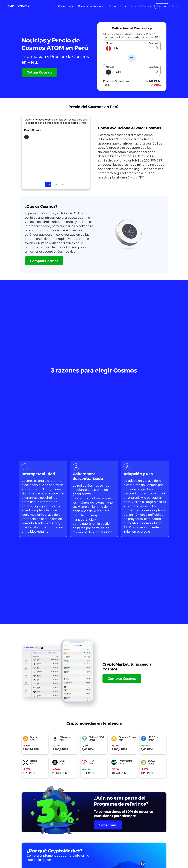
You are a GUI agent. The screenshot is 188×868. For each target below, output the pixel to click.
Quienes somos (67, 6)
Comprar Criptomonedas (92, 6)
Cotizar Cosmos (39, 72)
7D (56, 185)
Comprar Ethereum (141, 6)
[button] (176, 6)
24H (48, 185)
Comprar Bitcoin (118, 6)
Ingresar (162, 6)
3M (63, 185)
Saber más (108, 825)
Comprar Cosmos (44, 261)
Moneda (110, 43)
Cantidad (153, 43)
